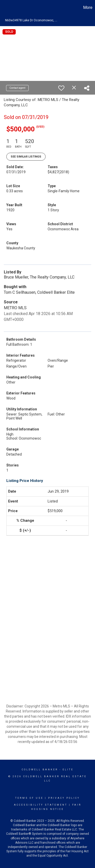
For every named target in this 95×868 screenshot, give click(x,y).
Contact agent (17, 88)
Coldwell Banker (40, 770)
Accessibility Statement (41, 805)
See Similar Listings (26, 157)
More (88, 7)
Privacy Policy (64, 798)
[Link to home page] (5, 8)
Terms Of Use (29, 798)
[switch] (61, 88)
